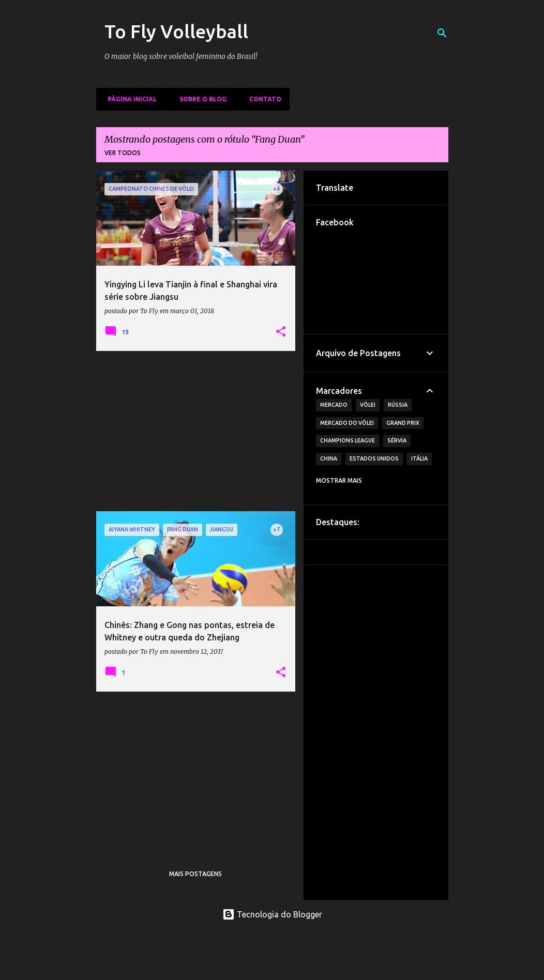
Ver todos (123, 153)
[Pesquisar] (442, 33)
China (329, 458)
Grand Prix (403, 423)
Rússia (398, 405)
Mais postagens (195, 874)
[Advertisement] (196, 431)
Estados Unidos (374, 458)
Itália (419, 458)
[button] (281, 332)
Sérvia (397, 440)
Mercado (334, 405)
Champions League (347, 440)
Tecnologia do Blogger (272, 914)
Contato (262, 99)
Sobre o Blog (200, 99)
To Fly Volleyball (176, 31)
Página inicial (129, 99)
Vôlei (368, 405)
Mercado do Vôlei (347, 423)
